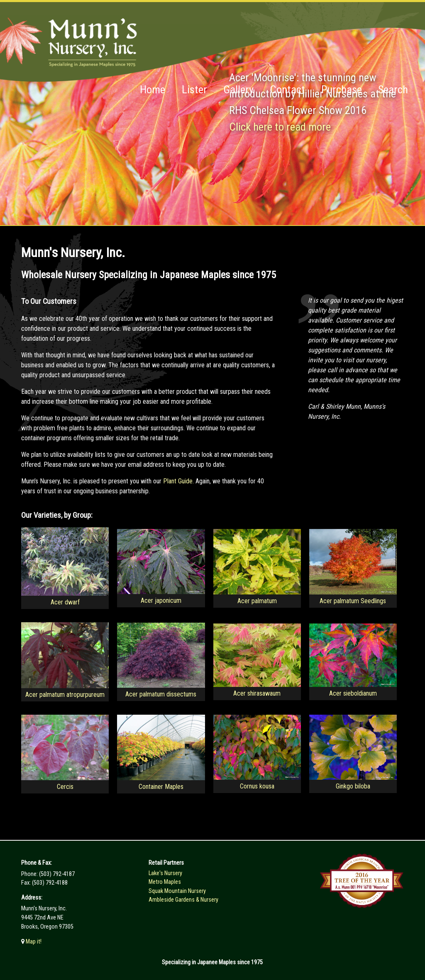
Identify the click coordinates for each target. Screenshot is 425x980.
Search (393, 89)
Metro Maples (165, 882)
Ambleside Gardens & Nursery (183, 900)
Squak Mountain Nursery (177, 891)
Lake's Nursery (165, 873)
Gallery (238, 89)
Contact (287, 89)
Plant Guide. (178, 481)
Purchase (342, 89)
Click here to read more (280, 127)
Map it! (33, 942)
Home (153, 89)
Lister (194, 89)
